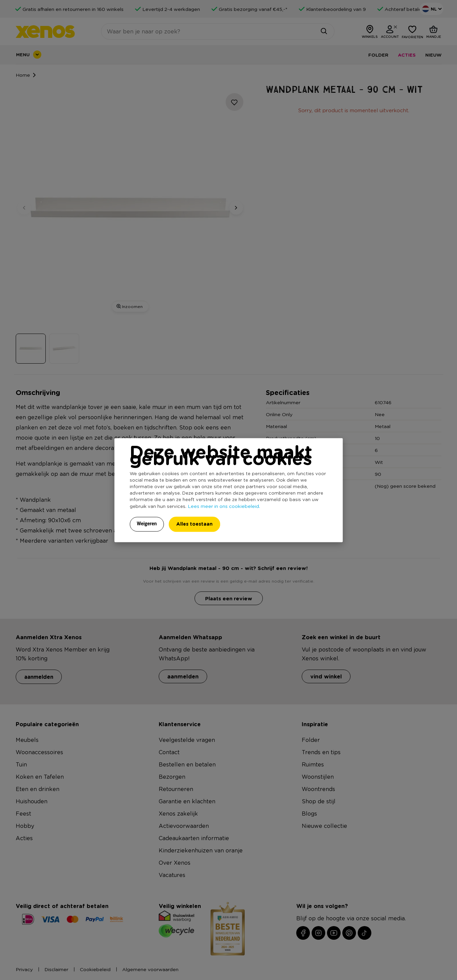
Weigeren (147, 524)
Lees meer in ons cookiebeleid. (224, 506)
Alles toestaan (194, 524)
